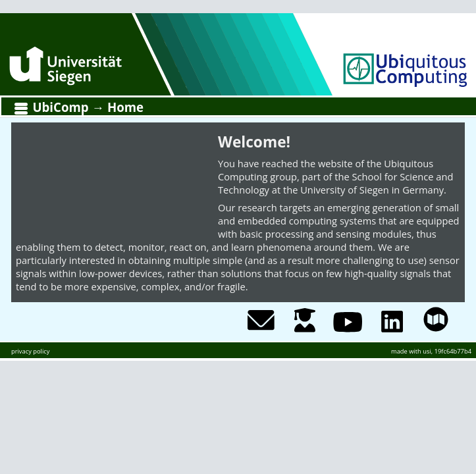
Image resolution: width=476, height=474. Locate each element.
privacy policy (30, 351)
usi (427, 351)
